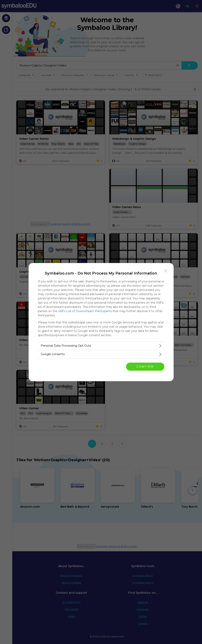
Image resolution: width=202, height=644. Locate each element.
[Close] (166, 271)
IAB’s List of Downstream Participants (85, 311)
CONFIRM (145, 367)
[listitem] (101, 346)
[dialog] (101, 322)
